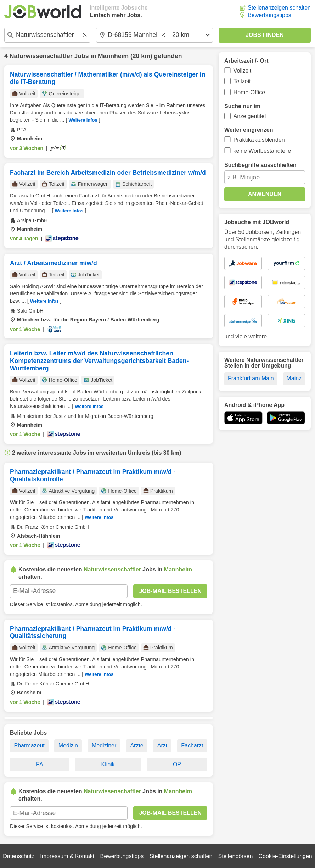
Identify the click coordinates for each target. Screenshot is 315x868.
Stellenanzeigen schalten (279, 8)
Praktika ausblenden (259, 140)
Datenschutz (19, 856)
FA (40, 764)
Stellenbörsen (235, 856)
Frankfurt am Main (251, 378)
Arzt (162, 746)
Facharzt (192, 746)
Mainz (294, 378)
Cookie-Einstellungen (285, 856)
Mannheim (113, 56)
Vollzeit (243, 71)
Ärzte (137, 746)
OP (177, 764)
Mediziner (104, 746)
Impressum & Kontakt (67, 856)
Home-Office (249, 92)
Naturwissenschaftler (41, 56)
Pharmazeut (29, 746)
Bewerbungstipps (269, 15)
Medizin (68, 746)
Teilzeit (242, 81)
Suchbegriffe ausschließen (260, 165)
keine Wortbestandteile (262, 151)
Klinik (108, 764)
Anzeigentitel (250, 116)
